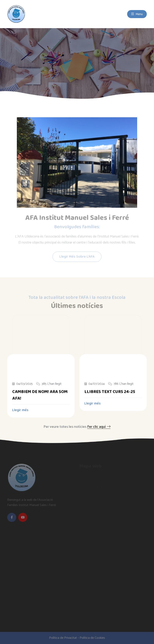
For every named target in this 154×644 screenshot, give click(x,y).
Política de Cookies (92, 638)
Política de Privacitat (63, 638)
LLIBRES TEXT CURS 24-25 (110, 392)
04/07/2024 (95, 384)
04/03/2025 (22, 384)
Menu (137, 14)
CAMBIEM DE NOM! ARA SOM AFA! (40, 395)
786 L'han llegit (121, 384)
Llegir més (23, 410)
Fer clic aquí (99, 427)
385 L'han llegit (49, 384)
